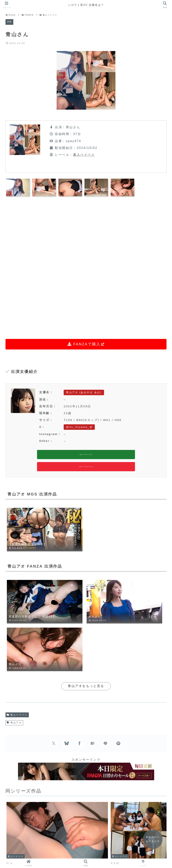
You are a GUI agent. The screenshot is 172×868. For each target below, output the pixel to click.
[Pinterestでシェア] (118, 652)
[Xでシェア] (54, 652)
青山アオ (14, 632)
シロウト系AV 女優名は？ (86, 5)
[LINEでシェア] (105, 652)
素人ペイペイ (84, 155)
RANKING (95, 846)
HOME (50, 846)
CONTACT (119, 846)
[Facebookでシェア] (80, 652)
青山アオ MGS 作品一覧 (86, 455)
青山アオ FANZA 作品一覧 (86, 468)
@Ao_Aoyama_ (79, 427)
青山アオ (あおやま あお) (84, 392)
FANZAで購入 (86, 344)
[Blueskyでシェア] (67, 652)
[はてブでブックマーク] (92, 652)
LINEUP (72, 846)
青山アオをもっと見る (86, 595)
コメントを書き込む (86, 801)
